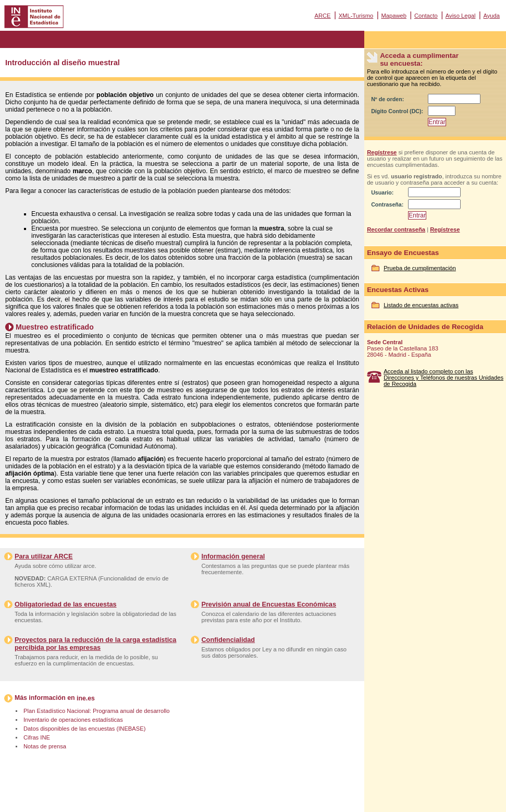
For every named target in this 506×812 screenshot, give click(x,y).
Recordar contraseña (396, 229)
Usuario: (382, 192)
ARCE (322, 16)
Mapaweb (394, 16)
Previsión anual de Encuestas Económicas (269, 604)
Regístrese (382, 152)
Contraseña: (387, 204)
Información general (233, 556)
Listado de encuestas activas (421, 305)
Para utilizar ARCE (44, 556)
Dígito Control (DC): (397, 111)
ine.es (86, 698)
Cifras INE (37, 737)
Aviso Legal (461, 16)
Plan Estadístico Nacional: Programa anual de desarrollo (96, 711)
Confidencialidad (228, 640)
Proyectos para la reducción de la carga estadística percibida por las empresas (95, 644)
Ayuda (491, 16)
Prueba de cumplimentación (420, 268)
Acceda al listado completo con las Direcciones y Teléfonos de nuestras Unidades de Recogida (443, 378)
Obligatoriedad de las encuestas (66, 604)
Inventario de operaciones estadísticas (73, 720)
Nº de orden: (387, 99)
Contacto (426, 16)
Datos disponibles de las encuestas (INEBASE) (84, 729)
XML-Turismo (356, 16)
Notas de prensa (45, 746)
